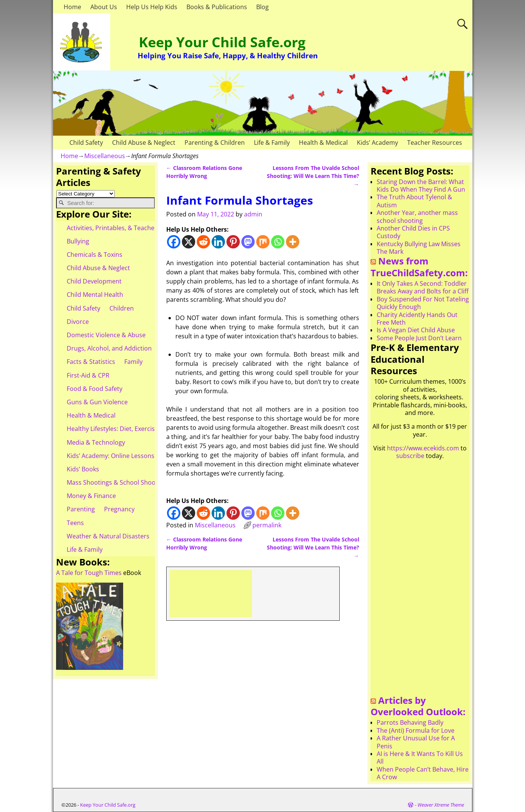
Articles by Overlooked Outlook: (418, 706)
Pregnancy (119, 509)
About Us (104, 7)
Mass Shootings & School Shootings (118, 482)
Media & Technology (96, 442)
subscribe (410, 456)
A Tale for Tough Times (89, 573)
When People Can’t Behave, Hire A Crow (423, 773)
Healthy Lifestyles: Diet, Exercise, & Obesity (128, 429)
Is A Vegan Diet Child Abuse (416, 330)
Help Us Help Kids (152, 7)
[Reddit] (203, 242)
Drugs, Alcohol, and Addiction (109, 348)
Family (133, 362)
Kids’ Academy (377, 143)
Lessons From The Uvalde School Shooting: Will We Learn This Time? (313, 176)
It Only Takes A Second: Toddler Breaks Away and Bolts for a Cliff (423, 287)
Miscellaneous (105, 156)
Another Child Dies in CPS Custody (413, 232)
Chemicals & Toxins (95, 255)
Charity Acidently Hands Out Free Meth (417, 319)
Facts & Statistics (91, 362)
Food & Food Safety (95, 389)
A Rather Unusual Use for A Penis (416, 742)
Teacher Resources (435, 143)
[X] (189, 242)
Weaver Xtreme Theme (441, 805)
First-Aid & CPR (88, 375)
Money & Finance (91, 496)
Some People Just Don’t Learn (419, 338)
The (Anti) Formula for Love (416, 730)
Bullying (78, 241)
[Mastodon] (248, 242)
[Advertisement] (265, 593)
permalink (267, 525)
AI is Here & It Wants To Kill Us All (420, 758)
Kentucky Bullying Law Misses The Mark (419, 248)
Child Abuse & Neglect (144, 143)
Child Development (94, 281)
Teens (75, 523)
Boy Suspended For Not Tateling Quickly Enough (423, 303)
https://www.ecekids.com (423, 448)
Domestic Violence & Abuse (106, 335)
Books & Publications (217, 7)
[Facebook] (174, 242)
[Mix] (263, 242)
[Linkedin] (218, 242)
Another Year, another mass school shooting (417, 216)
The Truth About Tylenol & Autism (414, 201)
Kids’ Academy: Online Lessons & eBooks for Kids (137, 456)
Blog (262, 7)
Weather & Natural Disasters (108, 536)
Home (72, 7)
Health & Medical (323, 143)
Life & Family (272, 143)
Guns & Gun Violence (97, 402)
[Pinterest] (233, 242)
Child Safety (86, 143)
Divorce (78, 322)
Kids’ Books (83, 469)
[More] (293, 242)
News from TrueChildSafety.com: (419, 267)
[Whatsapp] (278, 242)
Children (122, 308)
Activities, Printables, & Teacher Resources (128, 228)
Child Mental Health (95, 295)
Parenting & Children (215, 143)
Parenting (81, 509)
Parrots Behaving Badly (410, 722)
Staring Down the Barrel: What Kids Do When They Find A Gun (421, 186)
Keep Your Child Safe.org (222, 42)
